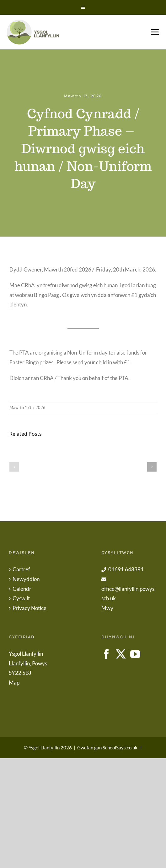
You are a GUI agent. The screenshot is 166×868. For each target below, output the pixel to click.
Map (14, 683)
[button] (14, 467)
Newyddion (26, 579)
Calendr (22, 589)
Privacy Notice (29, 608)
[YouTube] (135, 654)
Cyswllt (21, 598)
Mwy (107, 608)
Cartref (21, 569)
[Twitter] (121, 654)
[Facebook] (106, 654)
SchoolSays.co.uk (120, 748)
